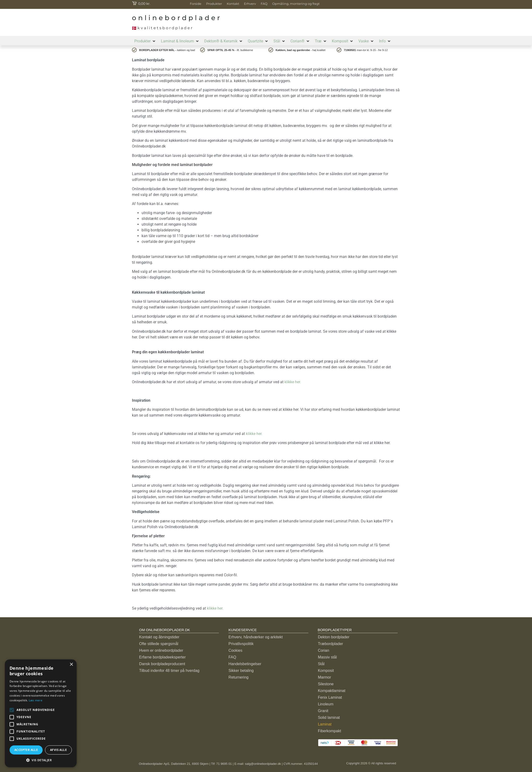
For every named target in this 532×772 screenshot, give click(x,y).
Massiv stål (327, 657)
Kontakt (233, 4)
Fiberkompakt (330, 731)
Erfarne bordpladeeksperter (162, 657)
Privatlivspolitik (241, 644)
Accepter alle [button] (26, 750)
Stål (321, 664)
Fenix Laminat (330, 697)
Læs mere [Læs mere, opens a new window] (36, 700)
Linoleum (326, 704)
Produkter (214, 4)
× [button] (71, 665)
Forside (196, 4)
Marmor (325, 677)
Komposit (326, 671)
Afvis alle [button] (58, 750)
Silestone (326, 684)
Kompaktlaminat (332, 691)
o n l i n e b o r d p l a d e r (176, 18)
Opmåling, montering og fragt (296, 4)
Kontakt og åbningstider (159, 637)
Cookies (235, 650)
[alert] (41, 713)
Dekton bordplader (334, 637)
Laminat (325, 724)
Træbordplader (331, 644)
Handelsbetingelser (245, 664)
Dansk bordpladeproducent (162, 664)
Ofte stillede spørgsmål (159, 644)
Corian (324, 650)
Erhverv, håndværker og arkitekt (255, 637)
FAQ (264, 4)
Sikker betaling (241, 671)
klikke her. (294, 382)
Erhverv (250, 4)
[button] (145, 41)
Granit (323, 711)
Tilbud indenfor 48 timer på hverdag (169, 671)
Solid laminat (329, 718)
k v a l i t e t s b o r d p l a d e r (162, 28)
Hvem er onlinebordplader (161, 650)
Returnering (238, 677)
